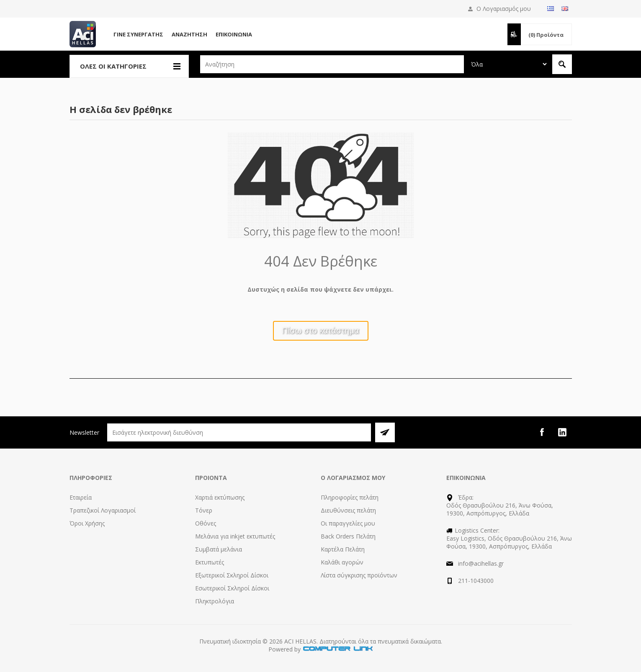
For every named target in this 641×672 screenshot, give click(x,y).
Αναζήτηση (189, 34)
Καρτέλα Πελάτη (343, 549)
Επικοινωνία (234, 34)
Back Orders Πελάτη (348, 536)
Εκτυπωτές (210, 562)
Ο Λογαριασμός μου (504, 9)
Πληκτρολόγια (215, 601)
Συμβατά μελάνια (219, 549)
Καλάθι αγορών (342, 562)
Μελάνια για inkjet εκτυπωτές (235, 536)
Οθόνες (206, 523)
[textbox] (332, 64)
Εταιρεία (81, 497)
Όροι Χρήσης (87, 523)
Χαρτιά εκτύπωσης (220, 497)
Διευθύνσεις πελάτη (348, 510)
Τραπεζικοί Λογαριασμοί (103, 510)
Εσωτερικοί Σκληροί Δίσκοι (232, 588)
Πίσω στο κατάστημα (321, 331)
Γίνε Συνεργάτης (138, 34)
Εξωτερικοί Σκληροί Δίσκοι (232, 575)
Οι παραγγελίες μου (348, 523)
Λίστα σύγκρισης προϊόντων (359, 575)
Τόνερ (204, 510)
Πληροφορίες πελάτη (350, 497)
